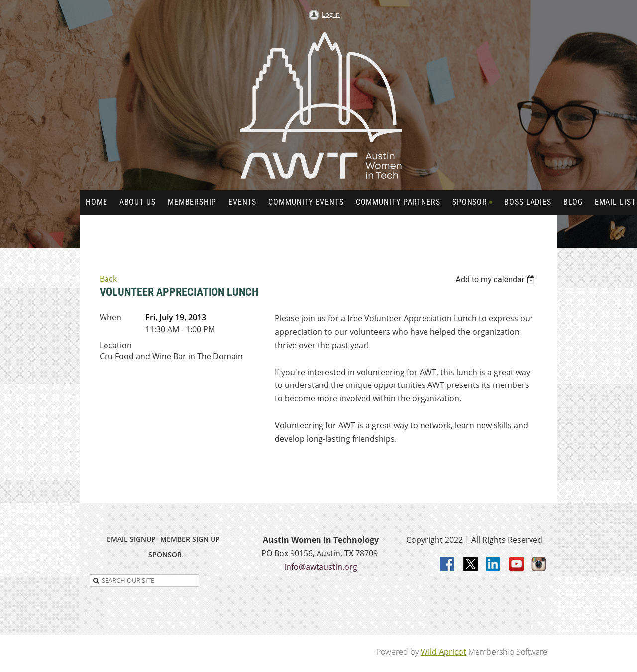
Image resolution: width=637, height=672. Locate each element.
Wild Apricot (443, 652)
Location (116, 345)
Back (108, 279)
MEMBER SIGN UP (190, 539)
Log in (331, 14)
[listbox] (496, 279)
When (110, 317)
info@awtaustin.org (321, 567)
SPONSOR (165, 554)
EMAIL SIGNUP (131, 539)
